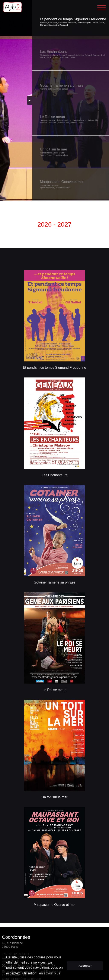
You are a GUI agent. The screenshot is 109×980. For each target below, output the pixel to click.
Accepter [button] (85, 966)
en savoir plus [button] (50, 973)
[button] (71, 22)
